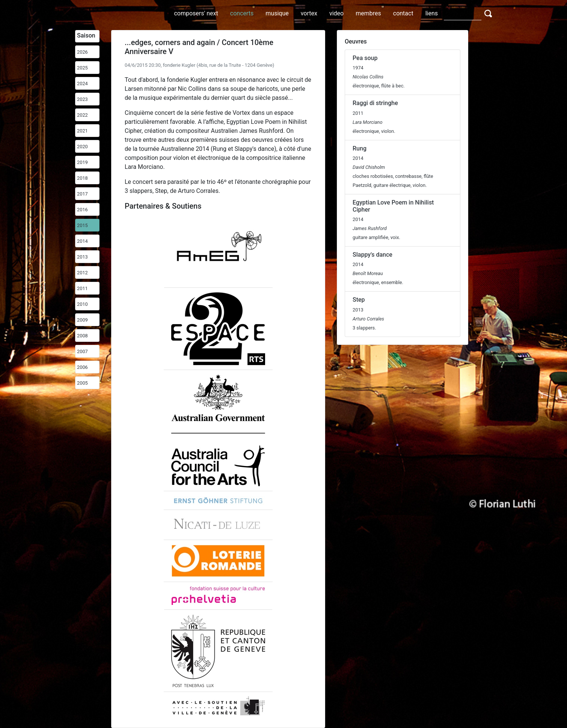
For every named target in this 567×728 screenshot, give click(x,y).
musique (277, 13)
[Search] (463, 13)
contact (403, 13)
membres (368, 13)
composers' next (196, 13)
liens (432, 13)
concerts (242, 13)
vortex (309, 13)
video (336, 13)
